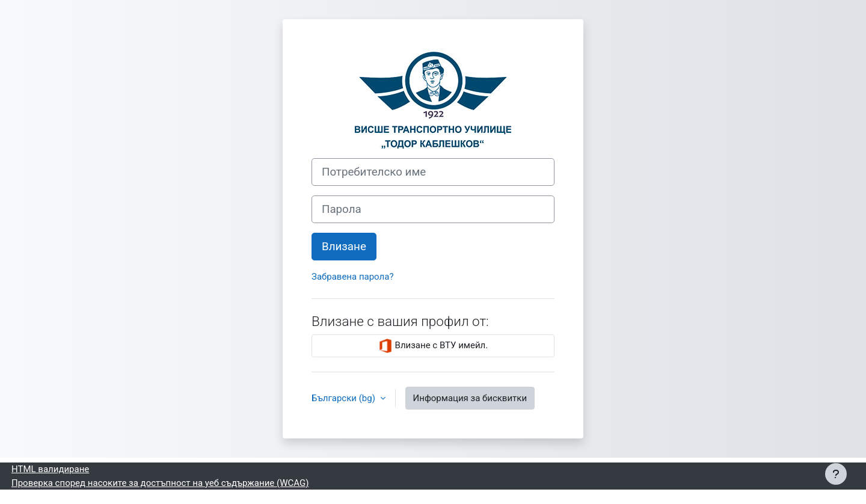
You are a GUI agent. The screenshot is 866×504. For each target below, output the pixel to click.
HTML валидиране (50, 469)
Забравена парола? (352, 277)
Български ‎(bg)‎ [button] (345, 398)
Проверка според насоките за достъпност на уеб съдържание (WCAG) (160, 483)
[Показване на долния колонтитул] (836, 474)
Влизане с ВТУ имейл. (433, 346)
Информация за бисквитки (470, 398)
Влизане (344, 247)
